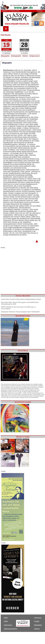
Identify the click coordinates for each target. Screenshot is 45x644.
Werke (25, 56)
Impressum (38, 618)
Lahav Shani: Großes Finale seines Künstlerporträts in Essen (21, 299)
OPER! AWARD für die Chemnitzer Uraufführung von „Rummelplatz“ (18, 308)
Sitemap (40, 11)
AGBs (6, 621)
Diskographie (16, 56)
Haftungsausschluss (10, 629)
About (6, 618)
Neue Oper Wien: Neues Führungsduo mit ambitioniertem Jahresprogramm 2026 (20, 303)
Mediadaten (38, 625)
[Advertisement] (21, 270)
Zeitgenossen (35, 56)
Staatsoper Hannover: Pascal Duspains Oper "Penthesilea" (20, 312)
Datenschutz (8, 625)
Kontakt (37, 621)
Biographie (6, 56)
